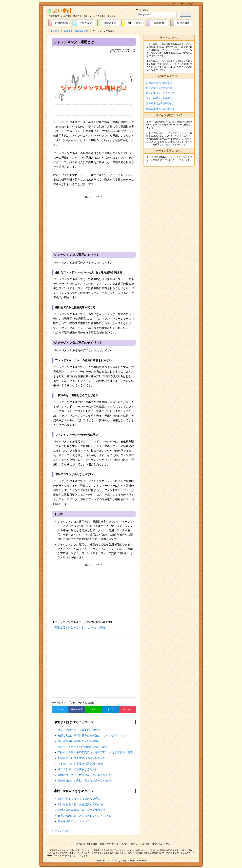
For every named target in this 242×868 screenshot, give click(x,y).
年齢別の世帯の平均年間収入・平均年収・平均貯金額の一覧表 (95, 752)
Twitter (60, 709)
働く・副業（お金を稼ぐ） (160, 98)
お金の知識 (61, 23)
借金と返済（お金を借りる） (162, 109)
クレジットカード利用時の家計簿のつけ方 (83, 747)
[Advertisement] (94, 223)
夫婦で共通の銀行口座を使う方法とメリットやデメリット (92, 736)
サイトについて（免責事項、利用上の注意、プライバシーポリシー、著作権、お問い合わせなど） (121, 844)
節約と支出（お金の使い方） (162, 93)
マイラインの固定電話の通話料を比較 (80, 764)
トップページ (171, 4)
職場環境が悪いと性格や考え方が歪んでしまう (86, 775)
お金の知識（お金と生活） (160, 83)
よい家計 (62, 11)
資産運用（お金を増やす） (160, 103)
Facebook (77, 709)
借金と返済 (183, 23)
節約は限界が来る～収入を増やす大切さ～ (83, 810)
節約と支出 (110, 23)
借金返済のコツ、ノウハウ (74, 821)
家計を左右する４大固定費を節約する (80, 804)
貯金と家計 (86, 23)
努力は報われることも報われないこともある (84, 816)
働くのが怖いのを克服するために (78, 769)
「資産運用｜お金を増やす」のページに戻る (78, 627)
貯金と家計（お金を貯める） (162, 88)
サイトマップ (187, 4)
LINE (94, 709)
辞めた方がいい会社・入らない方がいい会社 (84, 781)
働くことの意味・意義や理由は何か (79, 730)
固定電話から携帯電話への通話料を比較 (82, 758)
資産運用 (159, 23)
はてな (110, 709)
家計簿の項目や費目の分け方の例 (78, 741)
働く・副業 (135, 23)
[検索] (155, 14)
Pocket (127, 709)
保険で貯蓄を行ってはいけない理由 (79, 799)
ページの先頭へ (61, 831)
